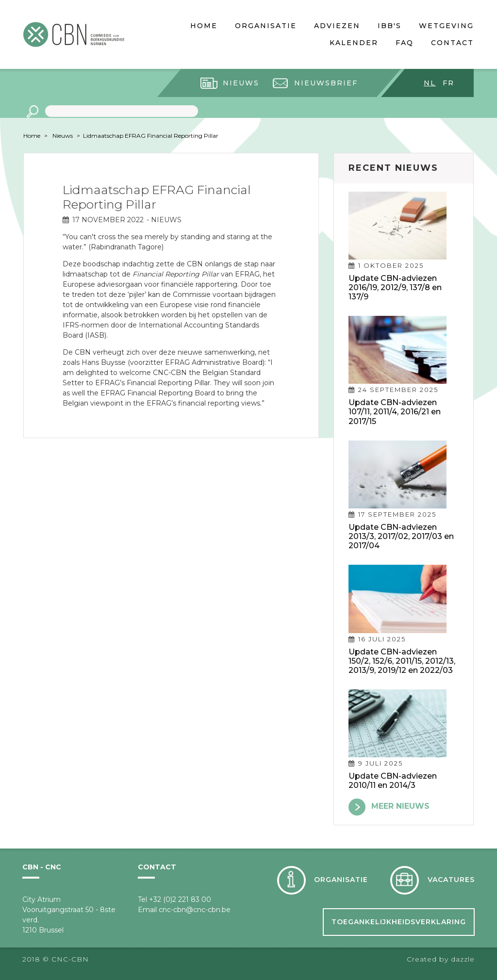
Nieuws (241, 83)
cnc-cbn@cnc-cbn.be (195, 910)
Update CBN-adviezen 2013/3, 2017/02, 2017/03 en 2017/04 (401, 536)
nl (430, 83)
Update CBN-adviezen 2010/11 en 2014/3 (393, 781)
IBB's (389, 26)
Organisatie (266, 26)
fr (448, 83)
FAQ (405, 43)
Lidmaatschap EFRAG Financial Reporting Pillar (151, 136)
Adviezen (337, 26)
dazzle (463, 959)
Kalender (354, 43)
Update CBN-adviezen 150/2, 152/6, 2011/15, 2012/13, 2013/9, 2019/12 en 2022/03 (402, 661)
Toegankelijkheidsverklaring (399, 922)
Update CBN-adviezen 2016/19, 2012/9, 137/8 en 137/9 (395, 287)
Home (204, 26)
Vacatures (451, 880)
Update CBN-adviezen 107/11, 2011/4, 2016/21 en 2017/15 (395, 412)
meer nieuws (400, 806)
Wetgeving (446, 26)
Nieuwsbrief (326, 83)
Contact (452, 43)
